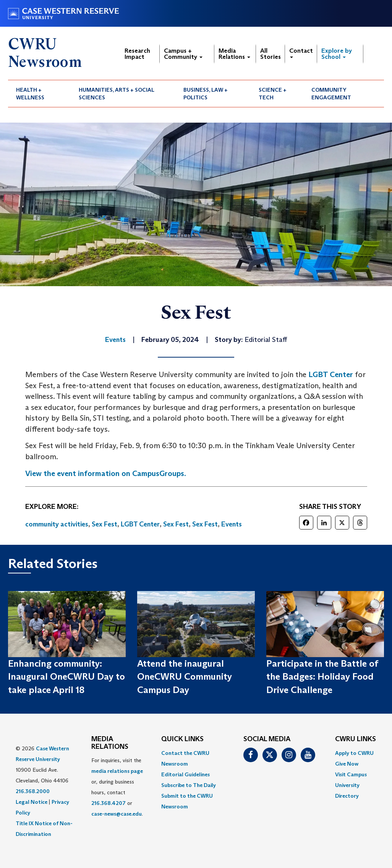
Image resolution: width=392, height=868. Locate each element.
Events (232, 524)
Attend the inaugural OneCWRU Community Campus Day (185, 677)
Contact (301, 53)
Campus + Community (183, 54)
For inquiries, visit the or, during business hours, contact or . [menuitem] (117, 787)
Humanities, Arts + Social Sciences (117, 94)
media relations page (117, 771)
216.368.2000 (33, 791)
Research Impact (137, 54)
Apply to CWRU (354, 753)
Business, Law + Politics (206, 94)
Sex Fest (104, 524)
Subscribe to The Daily (189, 785)
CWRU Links (356, 739)
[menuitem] (39, 94)
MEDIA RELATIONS (110, 743)
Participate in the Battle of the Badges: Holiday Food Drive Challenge (322, 677)
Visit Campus (351, 774)
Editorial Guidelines (185, 774)
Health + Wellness (30, 94)
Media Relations (234, 54)
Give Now (347, 764)
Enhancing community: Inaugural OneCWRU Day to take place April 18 (66, 677)
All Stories (271, 54)
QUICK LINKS (182, 739)
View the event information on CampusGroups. (106, 473)
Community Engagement (331, 94)
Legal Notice (32, 802)
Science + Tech (273, 94)
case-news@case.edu (117, 814)
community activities (57, 524)
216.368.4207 (109, 803)
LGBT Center (331, 374)
